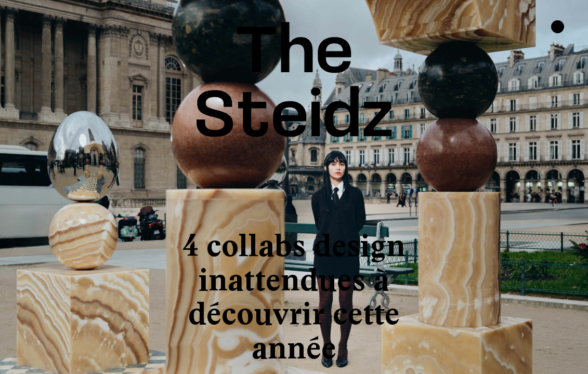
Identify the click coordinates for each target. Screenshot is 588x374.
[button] (43, 187)
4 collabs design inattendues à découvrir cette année (294, 297)
